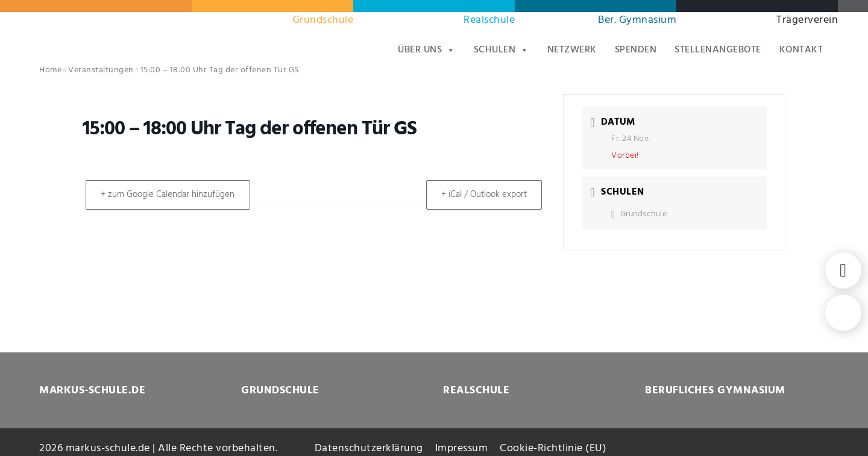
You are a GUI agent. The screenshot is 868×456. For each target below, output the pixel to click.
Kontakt (801, 50)
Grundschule (323, 20)
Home (50, 70)
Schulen (502, 50)
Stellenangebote (718, 50)
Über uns (427, 50)
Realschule (489, 20)
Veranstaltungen (101, 70)
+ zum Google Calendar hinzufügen (170, 195)
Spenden (636, 50)
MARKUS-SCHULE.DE (92, 391)
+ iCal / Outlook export (482, 195)
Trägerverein (807, 20)
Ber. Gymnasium (637, 20)
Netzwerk (572, 50)
